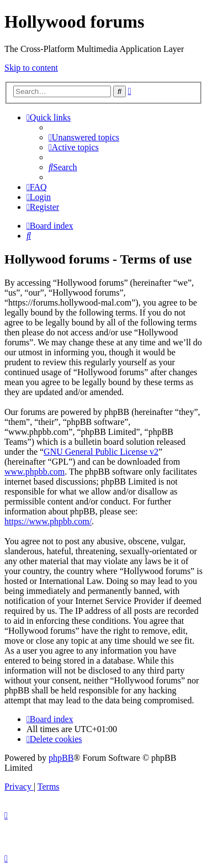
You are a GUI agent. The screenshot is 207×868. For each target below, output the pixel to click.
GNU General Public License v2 (101, 452)
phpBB (61, 758)
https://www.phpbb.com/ (48, 521)
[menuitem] (84, 137)
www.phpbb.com (34, 472)
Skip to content (31, 68)
